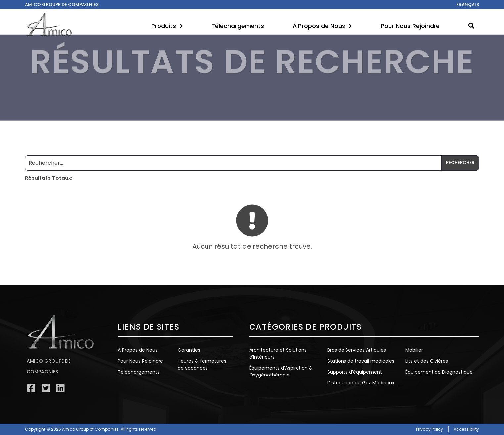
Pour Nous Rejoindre (410, 26)
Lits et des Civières (427, 361)
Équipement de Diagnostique (439, 372)
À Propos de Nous (322, 26)
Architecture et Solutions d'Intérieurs (278, 354)
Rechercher (460, 162)
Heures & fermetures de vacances (202, 364)
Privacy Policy (430, 429)
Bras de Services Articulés (357, 350)
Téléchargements (238, 26)
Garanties (189, 350)
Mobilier (414, 350)
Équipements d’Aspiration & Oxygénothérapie (281, 371)
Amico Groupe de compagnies (62, 4)
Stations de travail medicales (361, 361)
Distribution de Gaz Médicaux (361, 383)
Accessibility (466, 429)
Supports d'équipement (355, 372)
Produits (167, 26)
